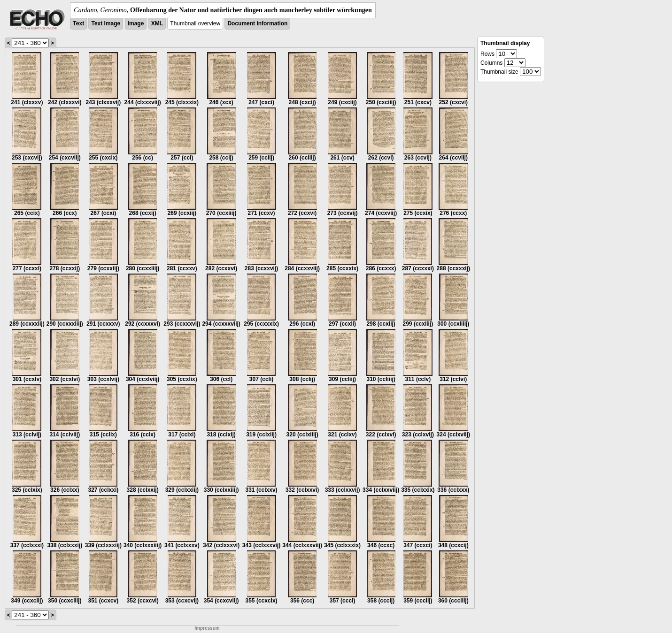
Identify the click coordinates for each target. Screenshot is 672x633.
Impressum (207, 628)
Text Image (106, 23)
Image (136, 23)
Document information (257, 23)
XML (157, 23)
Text (78, 23)
